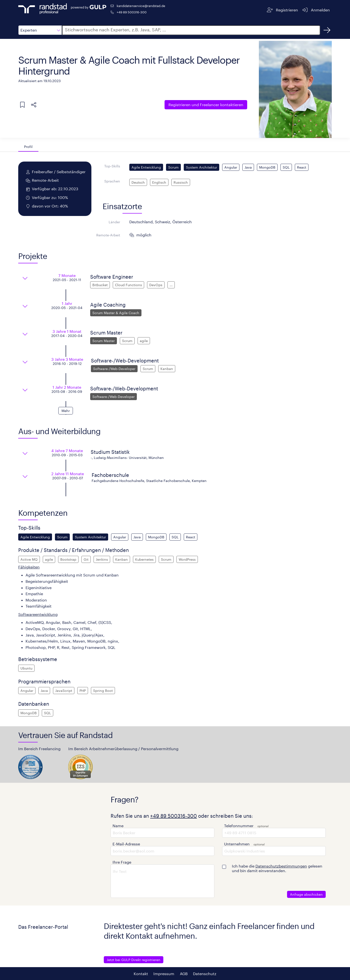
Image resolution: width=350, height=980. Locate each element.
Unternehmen (237, 844)
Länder (114, 222)
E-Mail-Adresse (126, 844)
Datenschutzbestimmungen (281, 866)
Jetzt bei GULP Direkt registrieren (134, 960)
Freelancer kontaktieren (206, 105)
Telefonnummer (239, 826)
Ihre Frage (122, 862)
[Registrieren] (282, 10)
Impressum (164, 974)
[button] (40, 30)
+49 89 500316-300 (132, 12)
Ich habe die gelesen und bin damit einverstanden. (277, 868)
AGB (184, 974)
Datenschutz (205, 974)
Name (118, 826)
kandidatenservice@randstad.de (141, 6)
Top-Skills (112, 166)
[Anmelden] (316, 10)
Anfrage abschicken (306, 894)
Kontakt (141, 974)
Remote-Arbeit (108, 235)
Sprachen (112, 181)
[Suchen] (327, 30)
